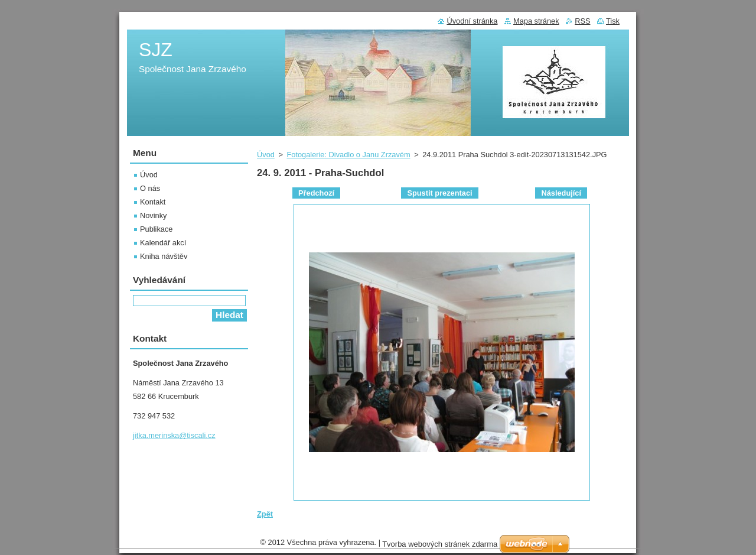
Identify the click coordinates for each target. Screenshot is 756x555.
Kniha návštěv (164, 256)
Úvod (266, 155)
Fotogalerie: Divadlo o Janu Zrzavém (348, 155)
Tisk (613, 21)
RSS (582, 21)
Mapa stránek (536, 21)
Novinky (154, 215)
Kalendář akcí (163, 243)
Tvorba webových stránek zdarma (440, 547)
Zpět (265, 514)
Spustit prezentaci (439, 193)
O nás (150, 188)
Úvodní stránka (472, 21)
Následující (561, 193)
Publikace (157, 229)
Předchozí (316, 193)
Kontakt (153, 202)
